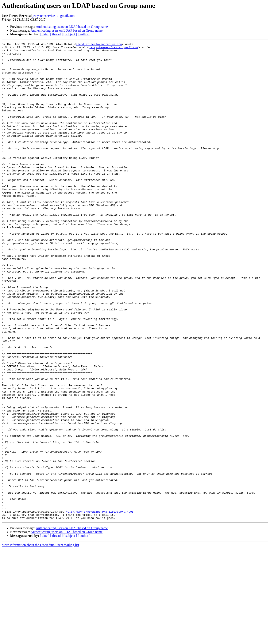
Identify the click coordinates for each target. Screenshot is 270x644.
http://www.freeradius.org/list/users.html (100, 606)
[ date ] (45, 34)
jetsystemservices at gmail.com (54, 16)
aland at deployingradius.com (99, 45)
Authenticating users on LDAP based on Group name (72, 27)
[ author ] (84, 34)
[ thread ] (56, 34)
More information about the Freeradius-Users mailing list (40, 640)
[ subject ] (70, 34)
